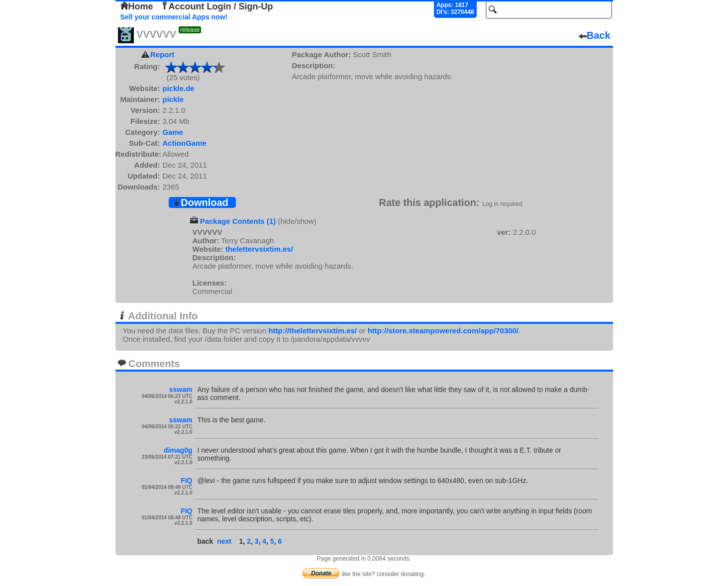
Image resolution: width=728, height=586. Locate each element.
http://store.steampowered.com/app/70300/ (443, 331)
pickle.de (179, 88)
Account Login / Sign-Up (217, 6)
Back (595, 35)
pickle (173, 99)
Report (162, 54)
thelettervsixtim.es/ (259, 249)
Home (137, 6)
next (224, 541)
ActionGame (185, 143)
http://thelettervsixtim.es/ (312, 331)
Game (173, 132)
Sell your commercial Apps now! (174, 17)
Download (201, 202)
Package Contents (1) (238, 221)
